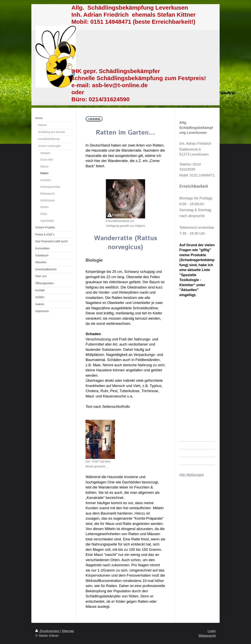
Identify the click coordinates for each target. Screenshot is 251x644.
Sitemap (68, 631)
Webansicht (207, 636)
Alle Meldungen (192, 475)
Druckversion (48, 631)
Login (212, 631)
